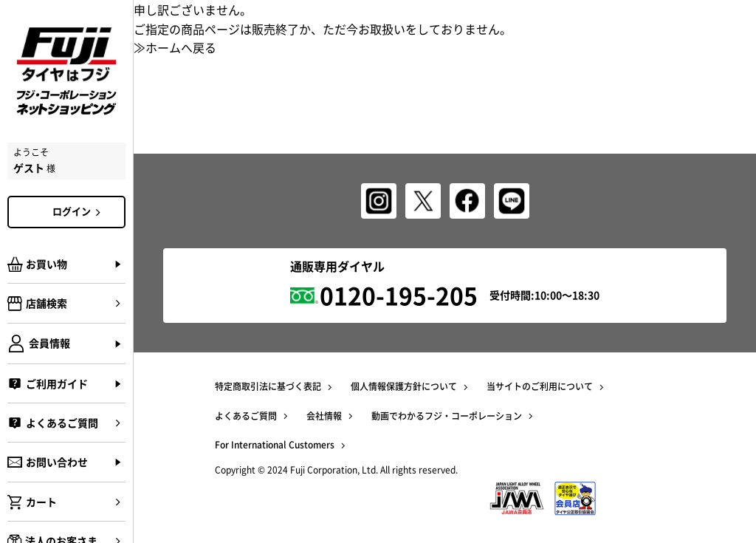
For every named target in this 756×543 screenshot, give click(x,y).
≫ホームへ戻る (175, 47)
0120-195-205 (399, 295)
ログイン (79, 211)
